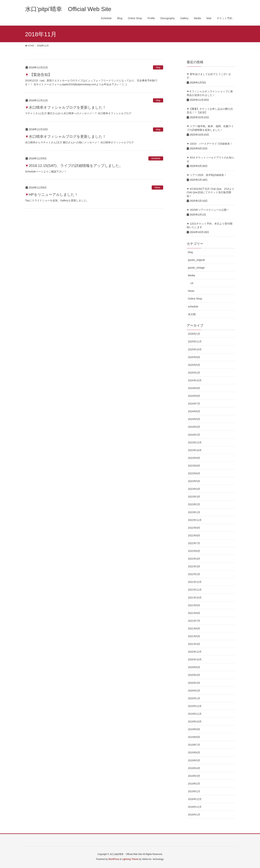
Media (192, 275)
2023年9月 (194, 458)
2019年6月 (194, 752)
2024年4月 (194, 427)
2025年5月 (194, 365)
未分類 (192, 314)
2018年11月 (195, 807)
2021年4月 (194, 644)
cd (192, 283)
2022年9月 (194, 528)
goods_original (196, 260)
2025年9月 (194, 357)
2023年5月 (194, 481)
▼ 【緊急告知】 (38, 75)
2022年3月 (194, 566)
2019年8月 (194, 737)
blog (158, 67)
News (157, 188)
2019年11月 (195, 714)
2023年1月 (194, 512)
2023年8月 (194, 466)
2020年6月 (194, 667)
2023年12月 (195, 442)
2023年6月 (194, 473)
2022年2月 (194, 574)
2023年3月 (194, 497)
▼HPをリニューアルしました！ (52, 195)
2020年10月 (195, 659)
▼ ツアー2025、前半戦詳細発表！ (207, 175)
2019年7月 (194, 745)
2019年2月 (194, 784)
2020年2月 (194, 691)
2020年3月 (194, 683)
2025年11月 (195, 342)
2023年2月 (194, 504)
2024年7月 (194, 404)
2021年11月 (195, 590)
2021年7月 (194, 621)
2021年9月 (194, 605)
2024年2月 (194, 435)
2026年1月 (194, 334)
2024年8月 (194, 396)
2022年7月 (194, 543)
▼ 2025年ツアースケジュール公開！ (208, 210)
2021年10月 (195, 598)
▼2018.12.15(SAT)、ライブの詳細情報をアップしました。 (74, 166)
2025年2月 (194, 373)
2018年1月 (194, 815)
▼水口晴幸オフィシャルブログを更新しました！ (66, 107)
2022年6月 (194, 551)
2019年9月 (194, 729)
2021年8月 (194, 613)
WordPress (114, 859)
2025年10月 (195, 349)
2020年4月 (194, 675)
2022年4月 (194, 559)
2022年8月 (194, 535)
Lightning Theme (130, 859)
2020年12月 (195, 652)
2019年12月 (195, 706)
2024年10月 (195, 380)
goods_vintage (196, 268)
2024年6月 (194, 411)
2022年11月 (195, 520)
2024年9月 (194, 388)
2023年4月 (194, 489)
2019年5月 (194, 760)
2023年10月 (195, 450)
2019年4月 (194, 768)
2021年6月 (194, 629)
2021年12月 (195, 582)
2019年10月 (195, 722)
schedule (156, 158)
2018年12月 (195, 799)
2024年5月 (194, 419)
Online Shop (195, 299)
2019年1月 (194, 791)
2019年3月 (194, 776)
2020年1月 (194, 698)
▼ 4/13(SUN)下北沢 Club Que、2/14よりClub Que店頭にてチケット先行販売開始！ (210, 192)
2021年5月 (194, 636)
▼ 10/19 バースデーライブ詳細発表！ (210, 144)
